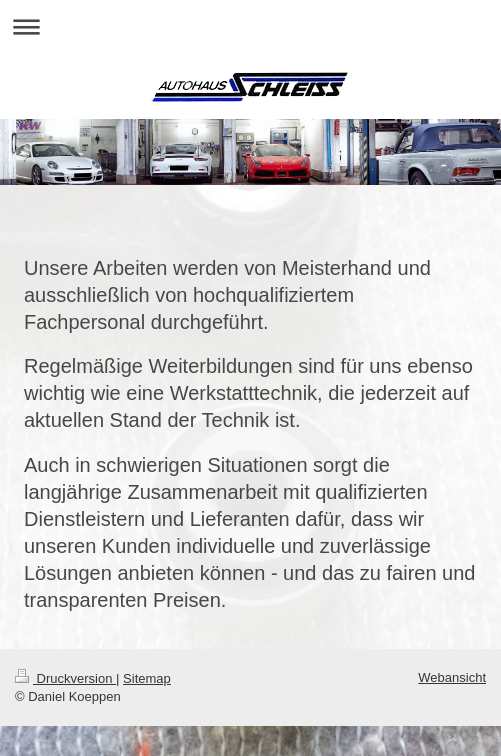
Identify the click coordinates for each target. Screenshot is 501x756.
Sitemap (147, 678)
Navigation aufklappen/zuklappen (250, 26)
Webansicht (452, 677)
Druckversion (65, 678)
